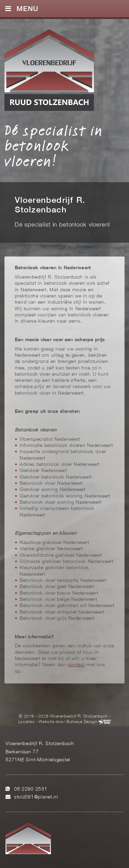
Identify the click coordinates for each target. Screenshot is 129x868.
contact (76, 665)
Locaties (26, 722)
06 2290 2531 (31, 789)
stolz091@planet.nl (36, 797)
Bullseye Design (82, 722)
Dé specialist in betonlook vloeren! (53, 145)
